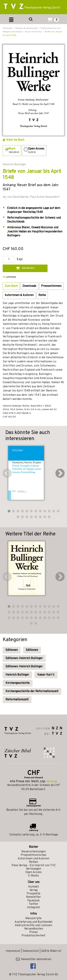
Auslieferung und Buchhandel (34, 922)
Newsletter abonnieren (34, 959)
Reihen (33, 862)
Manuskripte (33, 918)
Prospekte (33, 894)
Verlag (33, 890)
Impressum (13, 951)
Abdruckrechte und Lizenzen (33, 925)
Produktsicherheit (33, 936)
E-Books (34, 876)
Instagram (33, 907)
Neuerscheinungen (34, 852)
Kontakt (34, 887)
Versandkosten (34, 929)
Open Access (33, 872)
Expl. (20, 259)
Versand (51, 781)
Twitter (34, 904)
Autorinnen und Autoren (33, 859)
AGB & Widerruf (51, 951)
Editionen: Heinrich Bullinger (24, 658)
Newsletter (33, 897)
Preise (33, 932)
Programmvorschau (33, 855)
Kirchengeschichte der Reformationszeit (32, 691)
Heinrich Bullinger (17, 675)
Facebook (33, 901)
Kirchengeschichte (18, 683)
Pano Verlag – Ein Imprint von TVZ (34, 865)
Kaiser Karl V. (46, 675)
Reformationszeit (17, 700)
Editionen (12, 650)
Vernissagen (33, 869)
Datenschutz (31, 951)
